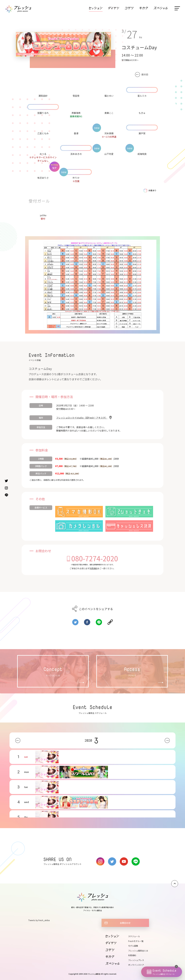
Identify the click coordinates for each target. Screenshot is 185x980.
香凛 (76, 133)
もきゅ (142, 113)
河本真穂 (109, 133)
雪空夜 (76, 96)
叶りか (76, 178)
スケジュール (134, 936)
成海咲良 (142, 154)
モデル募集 (133, 946)
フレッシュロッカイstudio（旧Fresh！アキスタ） (82, 418)
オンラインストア (136, 965)
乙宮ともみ (43, 133)
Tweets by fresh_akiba (39, 920)
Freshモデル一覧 (136, 941)
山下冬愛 (109, 154)
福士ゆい (109, 96)
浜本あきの (76, 154)
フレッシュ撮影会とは (138, 951)
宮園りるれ (43, 113)
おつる (43, 154)
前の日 (145, 74)
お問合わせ (125, 923)
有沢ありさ (43, 178)
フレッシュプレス (136, 960)
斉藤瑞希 (76, 113)
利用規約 (93, 568)
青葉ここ (109, 113)
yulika (43, 215)
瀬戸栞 (142, 133)
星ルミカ (142, 96)
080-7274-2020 (95, 558)
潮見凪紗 (43, 96)
